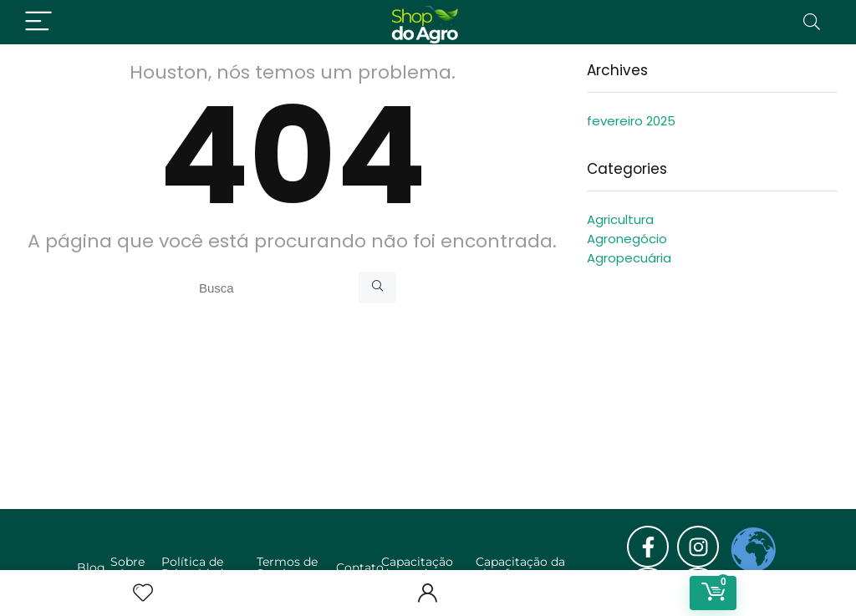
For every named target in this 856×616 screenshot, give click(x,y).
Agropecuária (629, 258)
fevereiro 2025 (631, 121)
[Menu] (38, 22)
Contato (360, 568)
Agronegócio (627, 239)
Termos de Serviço (287, 568)
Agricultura (620, 219)
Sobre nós (127, 568)
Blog (91, 568)
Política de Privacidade (196, 568)
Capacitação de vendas (417, 568)
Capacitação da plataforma (520, 568)
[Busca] (377, 288)
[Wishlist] (143, 593)
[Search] (812, 22)
